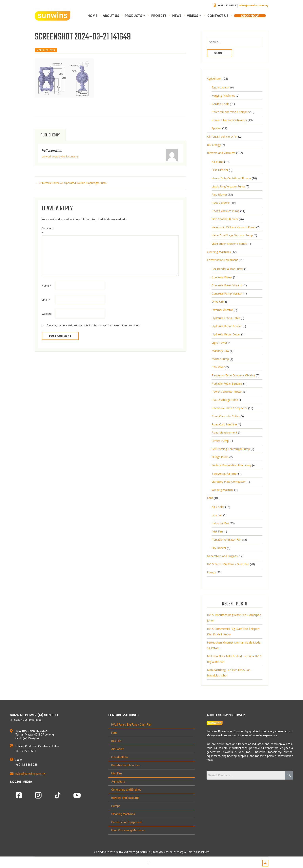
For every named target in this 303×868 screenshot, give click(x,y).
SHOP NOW (250, 16)
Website (47, 314)
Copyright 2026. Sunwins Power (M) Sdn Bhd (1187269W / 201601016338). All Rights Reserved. (153, 852)
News (177, 16)
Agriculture (118, 782)
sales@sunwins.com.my (253, 5)
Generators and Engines (126, 790)
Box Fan (116, 741)
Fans (114, 733)
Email (46, 300)
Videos (192, 16)
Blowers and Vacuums (125, 798)
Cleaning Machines (123, 814)
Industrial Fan (120, 757)
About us (111, 16)
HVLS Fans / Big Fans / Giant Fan (131, 725)
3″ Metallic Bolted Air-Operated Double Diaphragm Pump (73, 183)
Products (133, 16)
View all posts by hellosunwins (60, 156)
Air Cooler (117, 749)
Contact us (218, 16)
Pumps (116, 806)
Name (46, 286)
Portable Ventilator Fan (126, 765)
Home (92, 16)
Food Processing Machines (128, 830)
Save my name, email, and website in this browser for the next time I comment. (94, 325)
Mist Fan (117, 773)
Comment (48, 231)
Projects (159, 16)
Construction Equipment (126, 822)
